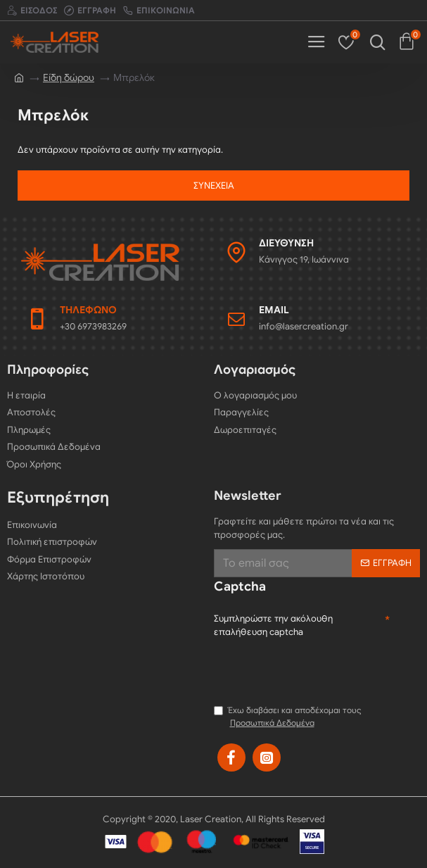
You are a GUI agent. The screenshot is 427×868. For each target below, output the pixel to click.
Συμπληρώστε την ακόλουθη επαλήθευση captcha (273, 625)
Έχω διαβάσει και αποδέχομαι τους (288, 717)
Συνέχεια (214, 185)
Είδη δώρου (69, 78)
